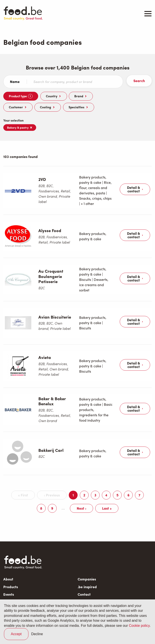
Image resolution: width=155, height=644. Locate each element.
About (8, 558)
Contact (84, 573)
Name (15, 82)
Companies (87, 558)
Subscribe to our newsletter (27, 588)
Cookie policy (139, 626)
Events (9, 573)
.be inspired (87, 565)
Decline (37, 634)
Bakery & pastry (20, 127)
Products (11, 565)
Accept (16, 634)
